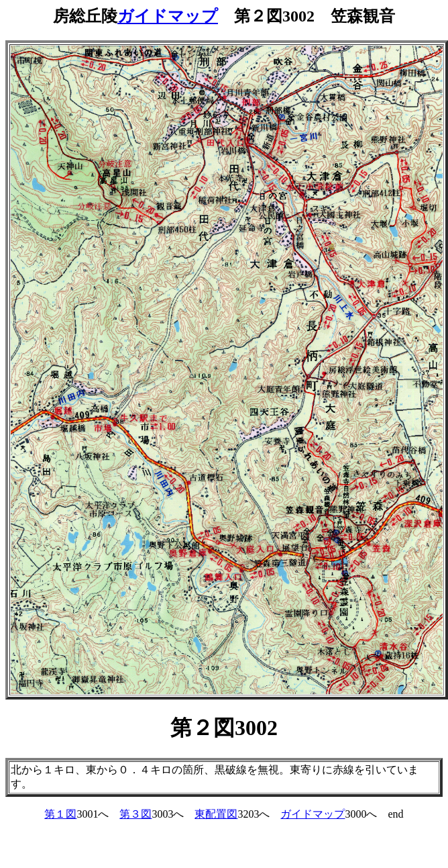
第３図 (135, 814)
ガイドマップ (168, 16)
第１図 (60, 814)
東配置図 (216, 814)
